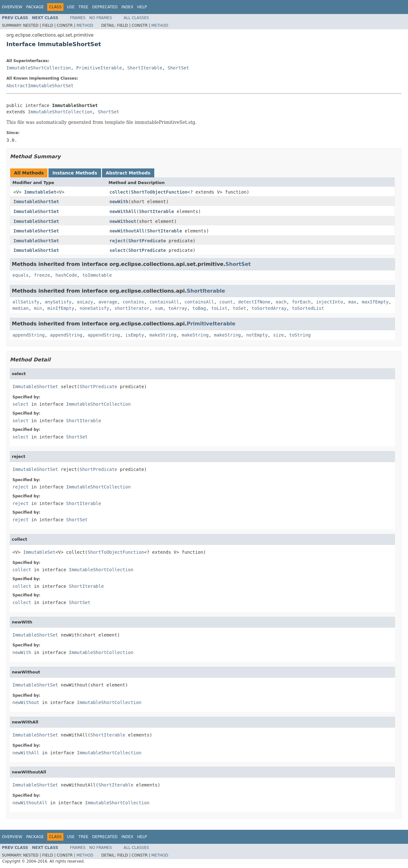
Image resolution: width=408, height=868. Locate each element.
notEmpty (257, 335)
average (108, 302)
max (352, 302)
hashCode (66, 275)
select (118, 250)
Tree (83, 7)
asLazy (85, 302)
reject (118, 241)
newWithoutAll (127, 231)
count (226, 302)
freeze (42, 275)
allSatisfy (26, 302)
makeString (163, 335)
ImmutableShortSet (36, 202)
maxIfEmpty (375, 302)
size (279, 335)
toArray (178, 308)
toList (219, 308)
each (281, 302)
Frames (78, 18)
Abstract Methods (128, 173)
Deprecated (105, 7)
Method (85, 25)
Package (35, 7)
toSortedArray (269, 308)
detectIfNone (254, 302)
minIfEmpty (61, 308)
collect (119, 192)
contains (133, 302)
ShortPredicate (147, 241)
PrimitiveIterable (99, 68)
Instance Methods (75, 173)
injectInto (330, 302)
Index (127, 7)
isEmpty (135, 335)
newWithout (123, 221)
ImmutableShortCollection (39, 68)
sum (159, 308)
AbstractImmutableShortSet (40, 86)
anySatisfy (58, 302)
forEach (301, 302)
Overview (12, 7)
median (21, 308)
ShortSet (178, 68)
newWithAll (123, 211)
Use (71, 7)
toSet (239, 308)
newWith (119, 202)
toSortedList (308, 308)
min (38, 308)
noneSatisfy (95, 308)
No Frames (101, 18)
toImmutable (97, 275)
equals (21, 275)
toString (300, 335)
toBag (199, 308)
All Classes (136, 18)
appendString (29, 335)
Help (142, 7)
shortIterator (132, 308)
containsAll (164, 302)
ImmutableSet (40, 192)
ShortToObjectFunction (159, 192)
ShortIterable (145, 68)
